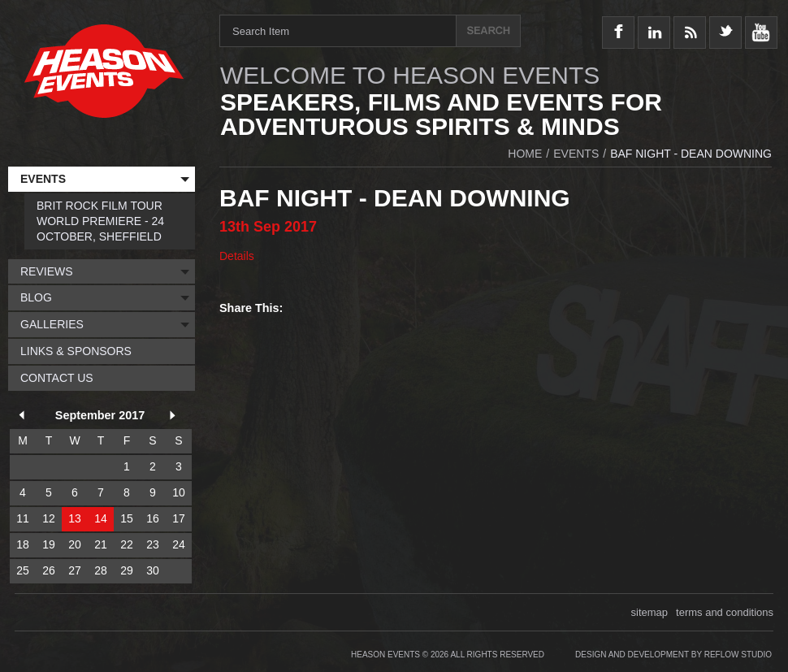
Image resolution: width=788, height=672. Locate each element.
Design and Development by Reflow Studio (673, 655)
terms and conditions (725, 612)
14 (101, 518)
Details (237, 256)
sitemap (650, 612)
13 (75, 518)
